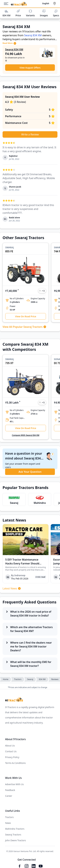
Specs (56, 13)
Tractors (18, 679)
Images (44, 13)
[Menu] (7, 4)
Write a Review (30, 134)
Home (6, 679)
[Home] (19, 4)
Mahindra (40, 503)
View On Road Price (26, 316)
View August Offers (30, 68)
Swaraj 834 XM (33, 35)
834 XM (6, 13)
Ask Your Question (30, 472)
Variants (30, 13)
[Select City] (55, 4)
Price (18, 13)
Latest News (12, 588)
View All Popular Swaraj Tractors (24, 327)
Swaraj (14, 503)
